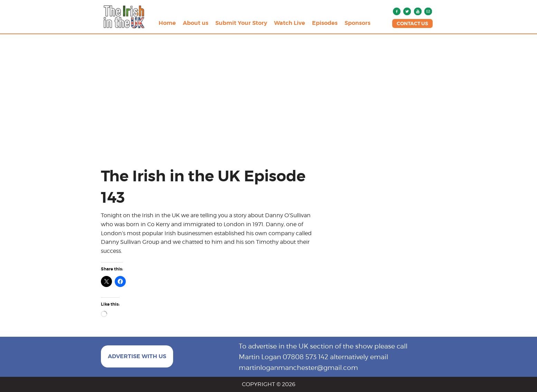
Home (167, 23)
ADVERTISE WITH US (137, 356)
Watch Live (290, 23)
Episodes (325, 23)
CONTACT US (412, 23)
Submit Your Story (241, 23)
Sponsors (357, 23)
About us (196, 23)
